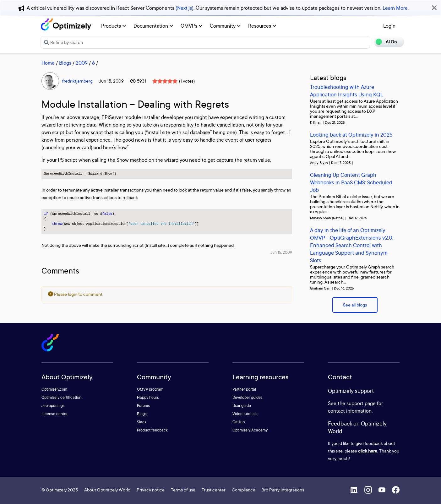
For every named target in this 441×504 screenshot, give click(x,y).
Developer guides (248, 397)
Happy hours (148, 397)
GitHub (239, 422)
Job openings (53, 406)
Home (48, 63)
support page (361, 403)
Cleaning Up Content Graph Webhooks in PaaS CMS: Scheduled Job (351, 182)
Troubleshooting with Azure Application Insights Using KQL (347, 91)
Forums (143, 406)
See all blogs (355, 305)
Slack (142, 422)
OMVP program (150, 389)
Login (389, 26)
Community (225, 26)
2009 (82, 63)
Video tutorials (245, 414)
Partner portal (244, 389)
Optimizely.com (54, 389)
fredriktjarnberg (77, 81)
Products (114, 26)
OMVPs (191, 26)
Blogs (65, 63)
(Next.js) (185, 8)
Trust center (214, 490)
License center (54, 414)
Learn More (395, 8)
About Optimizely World (107, 490)
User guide (242, 406)
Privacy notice (151, 490)
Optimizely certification (61, 397)
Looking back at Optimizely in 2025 (351, 135)
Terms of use (183, 490)
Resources (262, 26)
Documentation (153, 26)
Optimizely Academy (250, 430)
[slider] (165, 81)
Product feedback (152, 430)
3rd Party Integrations (283, 490)
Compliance (244, 490)
